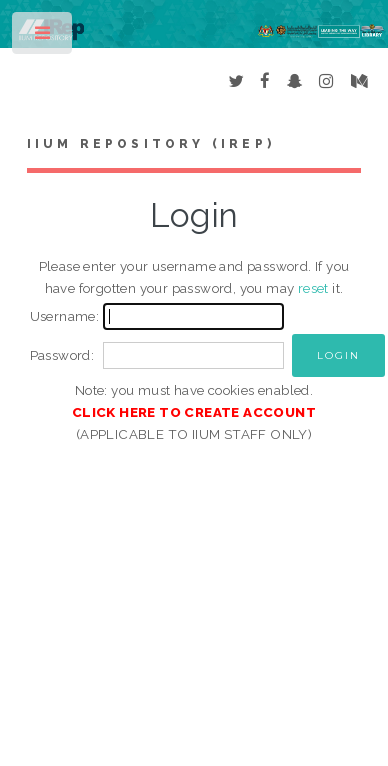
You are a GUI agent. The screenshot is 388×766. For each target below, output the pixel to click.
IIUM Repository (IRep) (151, 144)
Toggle (43, 37)
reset (313, 288)
